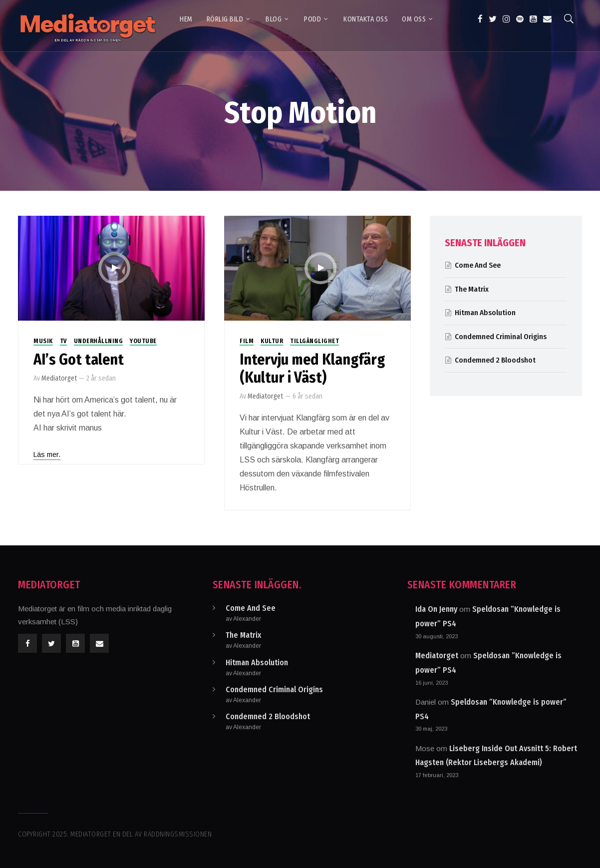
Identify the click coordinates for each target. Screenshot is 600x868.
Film (247, 341)
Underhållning (99, 341)
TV (63, 341)
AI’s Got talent (79, 360)
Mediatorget (59, 378)
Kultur (272, 341)
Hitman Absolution (485, 313)
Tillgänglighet (314, 341)
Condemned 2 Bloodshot (495, 360)
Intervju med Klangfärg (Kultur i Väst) (312, 369)
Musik (43, 341)
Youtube (143, 341)
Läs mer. (47, 454)
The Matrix (472, 289)
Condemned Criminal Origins (501, 337)
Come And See (478, 265)
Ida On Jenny (436, 609)
